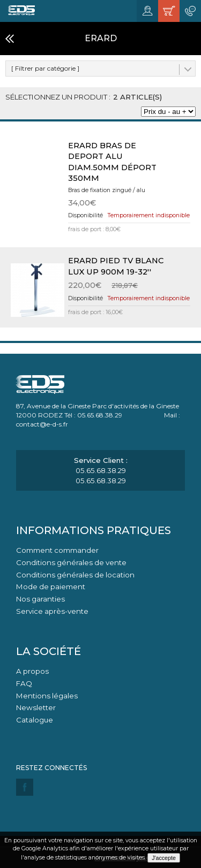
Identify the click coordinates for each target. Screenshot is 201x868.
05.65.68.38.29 (101, 470)
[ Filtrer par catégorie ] (45, 68)
